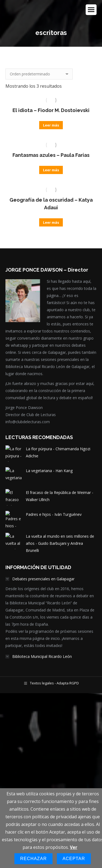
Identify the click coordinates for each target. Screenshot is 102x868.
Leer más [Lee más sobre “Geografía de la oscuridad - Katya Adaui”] (51, 222)
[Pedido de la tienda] (39, 74)
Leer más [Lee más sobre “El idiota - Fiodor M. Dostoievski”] (51, 125)
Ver (74, 847)
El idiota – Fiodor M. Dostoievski (51, 110)
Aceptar (74, 859)
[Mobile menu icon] (91, 10)
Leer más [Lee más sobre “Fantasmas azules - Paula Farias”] (51, 170)
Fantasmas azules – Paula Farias (51, 155)
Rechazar (33, 859)
